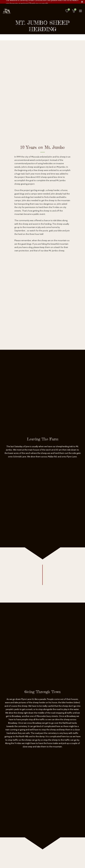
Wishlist (69, 9)
